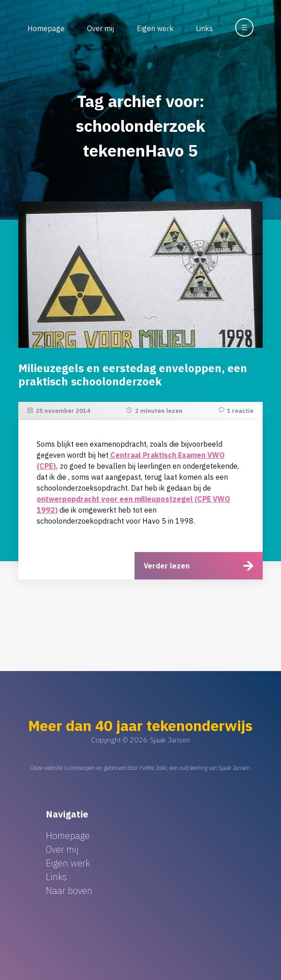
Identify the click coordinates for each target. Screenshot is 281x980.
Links (204, 28)
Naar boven (69, 891)
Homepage (46, 28)
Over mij (100, 28)
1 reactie (240, 411)
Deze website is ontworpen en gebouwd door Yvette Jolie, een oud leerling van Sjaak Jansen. (141, 768)
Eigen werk (155, 28)
